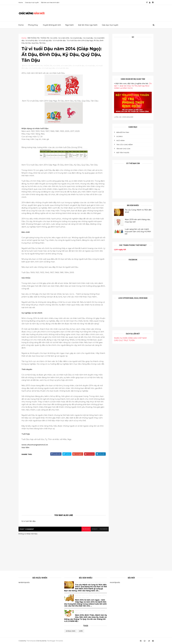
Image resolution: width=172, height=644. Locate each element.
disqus (95, 529)
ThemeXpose (31, 641)
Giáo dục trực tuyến (32, 2)
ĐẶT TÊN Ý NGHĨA (123, 153)
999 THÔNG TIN (34, 38)
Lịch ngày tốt (120, 250)
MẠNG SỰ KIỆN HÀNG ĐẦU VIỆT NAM (130, 338)
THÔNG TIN (45, 38)
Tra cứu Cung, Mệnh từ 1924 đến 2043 (91, 582)
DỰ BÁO (120, 136)
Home (21, 2)
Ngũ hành (70, 25)
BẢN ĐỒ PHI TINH (123, 132)
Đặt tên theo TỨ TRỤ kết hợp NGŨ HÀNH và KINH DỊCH (132, 87)
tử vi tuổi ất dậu (76, 38)
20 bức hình (71, 631)
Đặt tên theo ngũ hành (88, 25)
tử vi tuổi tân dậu (59, 40)
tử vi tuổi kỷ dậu (32, 40)
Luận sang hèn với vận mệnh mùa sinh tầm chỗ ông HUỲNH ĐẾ (138, 232)
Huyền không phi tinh (52, 25)
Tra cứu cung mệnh (125, 145)
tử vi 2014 (54, 38)
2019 (81, 631)
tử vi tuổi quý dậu (45, 40)
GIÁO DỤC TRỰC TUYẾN (124, 340)
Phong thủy (33, 25)
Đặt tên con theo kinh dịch (50, 2)
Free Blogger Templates (55, 641)
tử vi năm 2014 (64, 38)
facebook (104, 529)
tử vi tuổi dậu (88, 38)
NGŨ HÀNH (121, 140)
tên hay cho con (123, 149)
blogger (86, 529)
